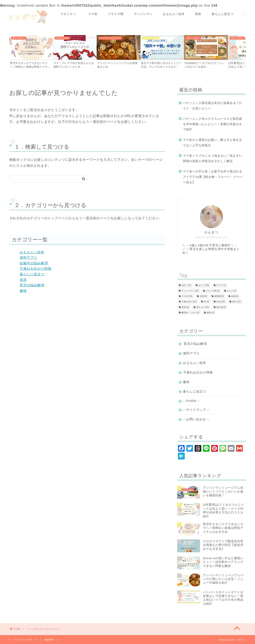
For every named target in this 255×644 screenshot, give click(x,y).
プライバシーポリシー (25, 640)
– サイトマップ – (196, 410)
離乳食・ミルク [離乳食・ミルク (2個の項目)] (190, 313)
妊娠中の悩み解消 (34, 263)
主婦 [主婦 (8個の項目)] (203, 296)
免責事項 (49, 640)
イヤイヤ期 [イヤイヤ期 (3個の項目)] (213, 291)
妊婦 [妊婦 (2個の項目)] (235, 296)
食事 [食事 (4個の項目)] (210, 313)
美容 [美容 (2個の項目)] (185, 307)
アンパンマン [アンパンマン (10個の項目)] (190, 291)
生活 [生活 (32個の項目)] (221, 302)
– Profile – (191, 401)
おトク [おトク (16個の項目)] (204, 285)
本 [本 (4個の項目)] (206, 302)
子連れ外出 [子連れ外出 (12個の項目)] (189, 302)
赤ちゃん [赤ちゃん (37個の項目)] (203, 307)
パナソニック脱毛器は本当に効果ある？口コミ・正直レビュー (213, 106)
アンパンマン (143, 14)
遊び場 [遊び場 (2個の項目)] (221, 307)
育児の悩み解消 (32, 285)
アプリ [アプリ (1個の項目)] (221, 285)
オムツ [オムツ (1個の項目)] (232, 291)
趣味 (23, 291)
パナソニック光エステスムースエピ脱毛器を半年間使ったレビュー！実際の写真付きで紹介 (213, 124)
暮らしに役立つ (223, 14)
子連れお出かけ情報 (36, 269)
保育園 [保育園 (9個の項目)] (219, 296)
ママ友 (93, 14)
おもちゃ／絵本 (174, 14)
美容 (198, 14)
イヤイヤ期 (116, 14)
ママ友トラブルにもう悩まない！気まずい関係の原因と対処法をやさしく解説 (213, 158)
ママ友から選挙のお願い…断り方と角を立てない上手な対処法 (213, 143)
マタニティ (70, 14)
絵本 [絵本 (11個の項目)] (236, 302)
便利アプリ (29, 258)
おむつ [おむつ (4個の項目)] (186, 285)
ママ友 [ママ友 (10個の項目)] (187, 296)
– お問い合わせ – (196, 419)
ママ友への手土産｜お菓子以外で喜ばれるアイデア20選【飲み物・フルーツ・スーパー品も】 (213, 177)
